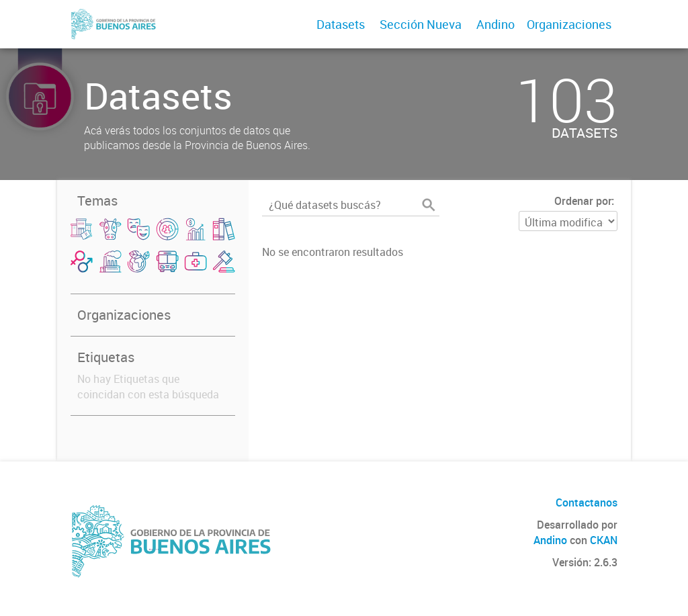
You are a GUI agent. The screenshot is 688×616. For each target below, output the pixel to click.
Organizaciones (569, 24)
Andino (496, 24)
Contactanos (587, 502)
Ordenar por (583, 201)
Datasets (341, 24)
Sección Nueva (421, 24)
